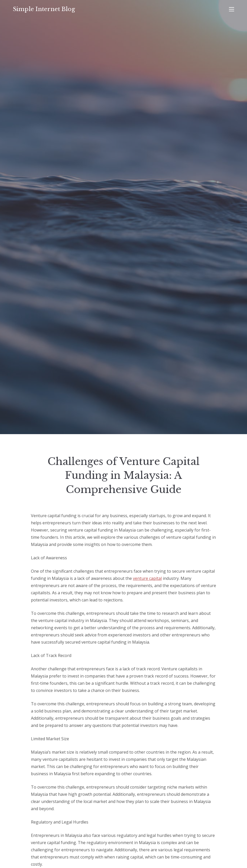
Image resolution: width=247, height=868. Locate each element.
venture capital (147, 578)
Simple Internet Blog (44, 9)
